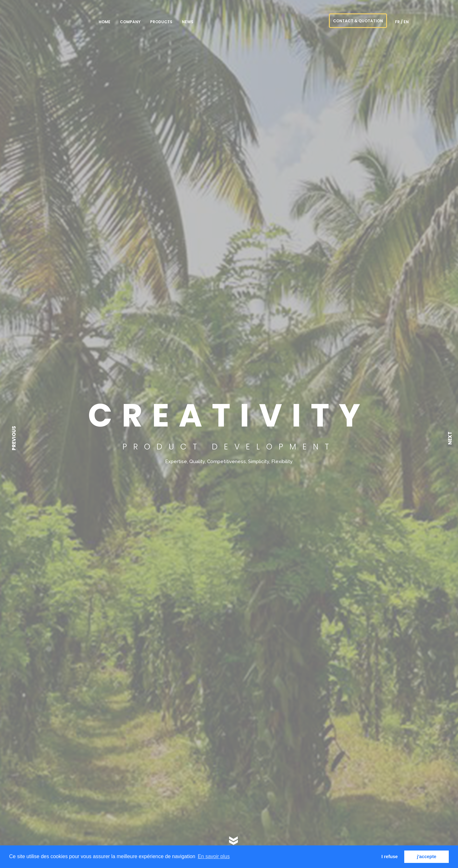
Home (104, 22)
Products (161, 22)
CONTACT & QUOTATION (358, 21)
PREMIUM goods (64, 21)
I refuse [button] (389, 857)
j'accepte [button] (427, 857)
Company (130, 22)
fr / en (402, 22)
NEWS (188, 22)
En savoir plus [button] (214, 856)
